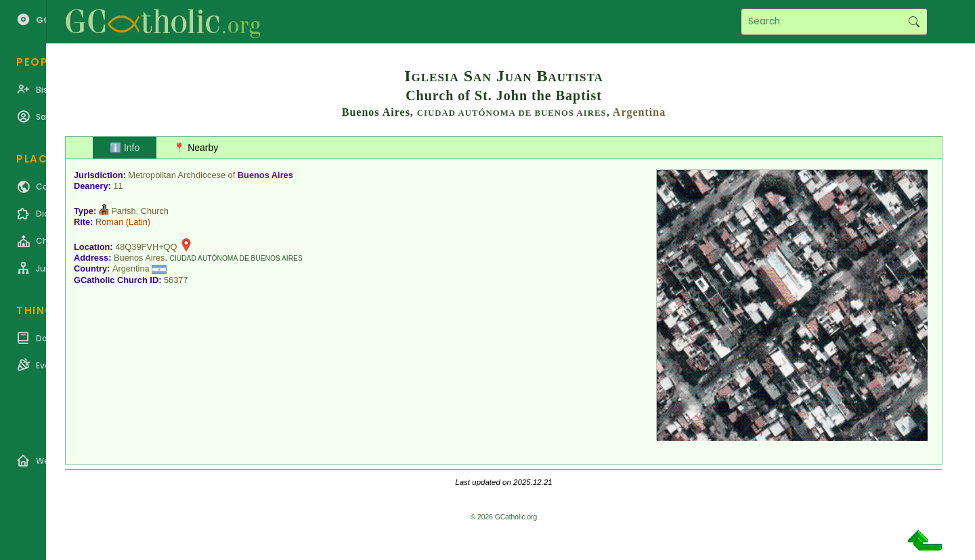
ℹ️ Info (125, 148)
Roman (109, 222)
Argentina (639, 112)
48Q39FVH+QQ (146, 247)
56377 (176, 280)
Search (914, 22)
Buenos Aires (265, 175)
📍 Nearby (196, 148)
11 (118, 186)
